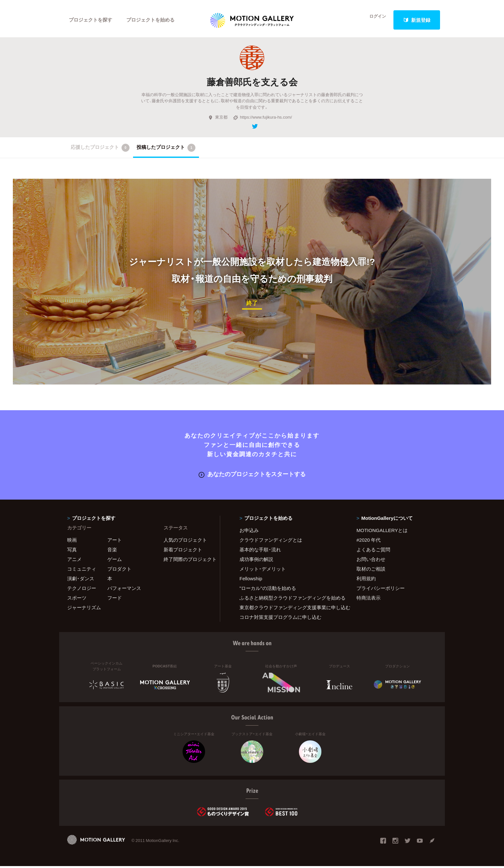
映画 (72, 542)
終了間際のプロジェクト (188, 561)
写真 (72, 551)
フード (115, 600)
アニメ (74, 561)
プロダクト (119, 571)
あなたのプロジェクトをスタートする (252, 476)
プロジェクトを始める (151, 20)
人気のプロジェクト (185, 542)
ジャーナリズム (84, 609)
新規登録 (417, 20)
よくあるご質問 (373, 551)
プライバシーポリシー (381, 590)
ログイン (374, 20)
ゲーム (115, 561)
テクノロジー (82, 590)
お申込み (249, 532)
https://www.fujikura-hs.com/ (263, 120)
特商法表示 (369, 600)
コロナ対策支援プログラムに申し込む (280, 619)
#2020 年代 (369, 542)
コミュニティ (82, 571)
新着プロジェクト (183, 551)
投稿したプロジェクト (166, 150)
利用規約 (366, 580)
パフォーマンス (124, 590)
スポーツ (77, 600)
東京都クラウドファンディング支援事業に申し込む (290, 609)
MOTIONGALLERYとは (382, 532)
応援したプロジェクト (100, 150)
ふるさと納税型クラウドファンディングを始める (290, 600)
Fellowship (251, 580)
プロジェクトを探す (90, 20)
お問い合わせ (371, 561)
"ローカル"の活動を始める (268, 590)
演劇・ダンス (81, 580)
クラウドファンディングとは (271, 542)
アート (115, 542)
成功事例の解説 (256, 561)
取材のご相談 (371, 571)
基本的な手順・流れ (260, 551)
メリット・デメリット (263, 571)
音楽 (112, 551)
